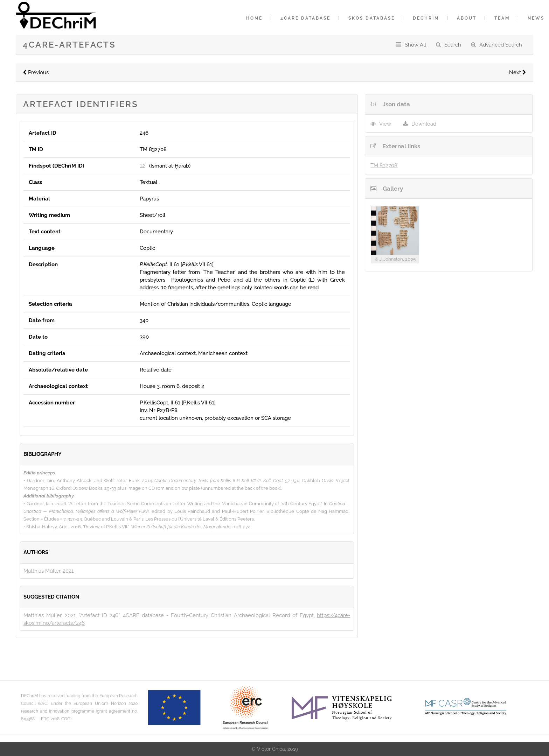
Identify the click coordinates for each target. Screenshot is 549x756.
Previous (36, 72)
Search (453, 45)
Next (518, 72)
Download (424, 124)
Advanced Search (501, 45)
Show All (415, 45)
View (385, 124)
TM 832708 (384, 165)
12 (142, 166)
